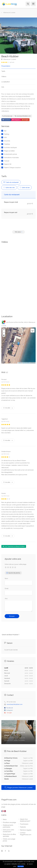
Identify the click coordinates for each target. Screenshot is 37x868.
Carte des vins (9, 188)
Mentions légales (26, 830)
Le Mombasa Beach (10, 776)
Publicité (23, 827)
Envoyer (12, 616)
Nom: (7, 578)
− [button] (4, 333)
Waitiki (7, 779)
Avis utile (8, 408)
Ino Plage (7, 761)
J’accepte (21, 866)
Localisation (6, 82)
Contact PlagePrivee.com (26, 834)
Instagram (16, 120)
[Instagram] (2, 851)
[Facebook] (5, 851)
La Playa (7, 763)
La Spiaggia (8, 768)
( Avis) (12, 62)
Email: (7, 589)
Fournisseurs (24, 824)
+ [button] (4, 330)
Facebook (6, 120)
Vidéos (4, 76)
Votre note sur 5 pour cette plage (15, 564)
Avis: (6, 599)
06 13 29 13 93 (7, 116)
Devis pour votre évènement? (8, 831)
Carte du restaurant (11, 182)
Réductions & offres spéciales (9, 835)
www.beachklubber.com (23, 116)
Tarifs (3, 71)
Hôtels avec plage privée (9, 840)
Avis (3, 87)
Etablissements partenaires (8, 826)
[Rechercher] (28, 4)
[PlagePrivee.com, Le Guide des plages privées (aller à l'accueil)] (9, 4)
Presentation (6, 66)
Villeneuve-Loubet (9, 59)
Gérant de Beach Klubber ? (11, 635)
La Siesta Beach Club (11, 766)
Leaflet (19, 363)
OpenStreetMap (26, 363)
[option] (18, 36)
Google (25, 120)
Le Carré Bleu (9, 771)
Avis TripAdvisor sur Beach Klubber (14, 546)
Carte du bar (25, 188)
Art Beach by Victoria (11, 758)
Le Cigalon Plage (10, 774)
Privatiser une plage (9, 822)
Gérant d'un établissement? (25, 820)
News (5, 819)
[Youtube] (9, 851)
